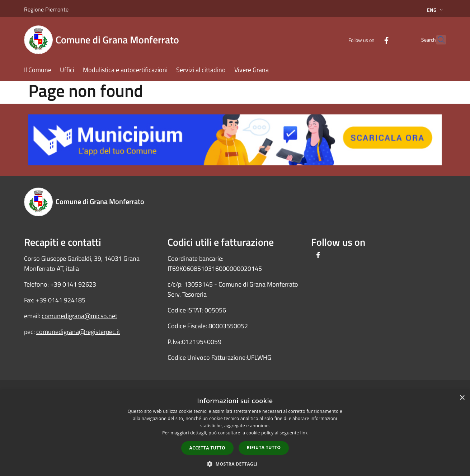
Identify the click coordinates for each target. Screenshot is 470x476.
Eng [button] (436, 10)
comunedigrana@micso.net (79, 316)
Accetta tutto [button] (207, 448)
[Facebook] (371, 40)
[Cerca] (437, 40)
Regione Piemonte (46, 9)
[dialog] (235, 433)
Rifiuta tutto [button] (264, 447)
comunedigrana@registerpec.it (78, 332)
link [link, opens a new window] (304, 433)
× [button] (462, 398)
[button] (235, 464)
